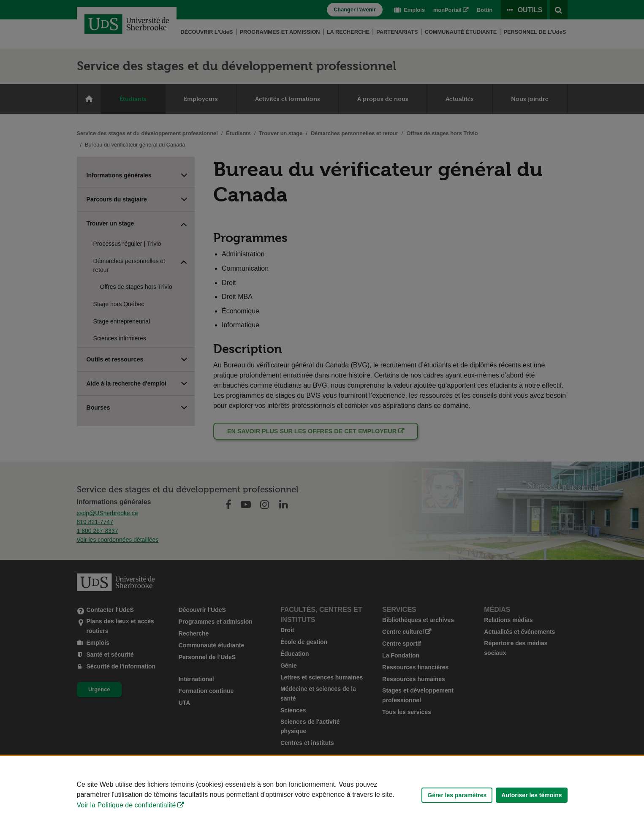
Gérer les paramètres (457, 795)
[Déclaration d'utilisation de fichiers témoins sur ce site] (322, 795)
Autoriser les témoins (531, 795)
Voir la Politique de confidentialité (126, 805)
